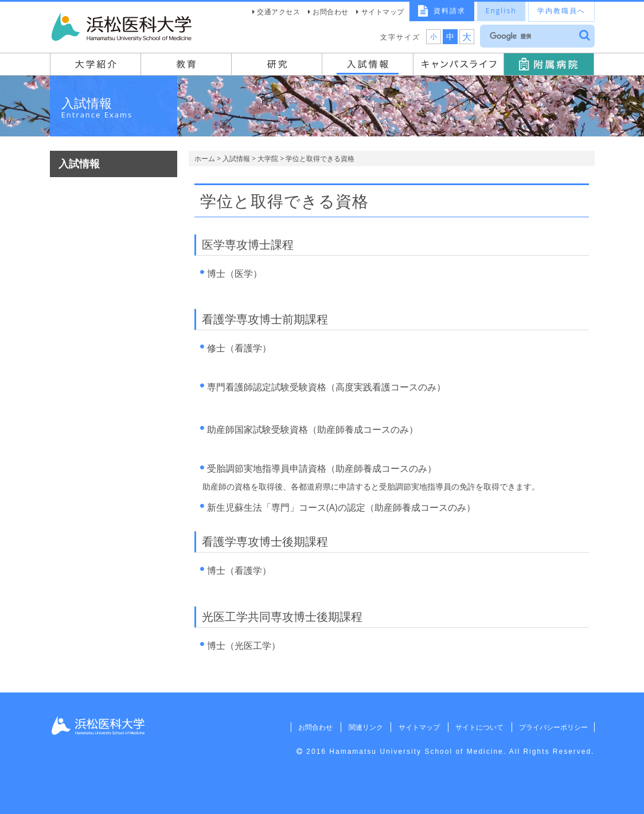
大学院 (268, 159)
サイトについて (478, 727)
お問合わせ (331, 12)
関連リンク (362, 727)
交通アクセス (278, 12)
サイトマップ (383, 12)
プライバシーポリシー (553, 727)
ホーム (205, 159)
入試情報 (236, 159)
